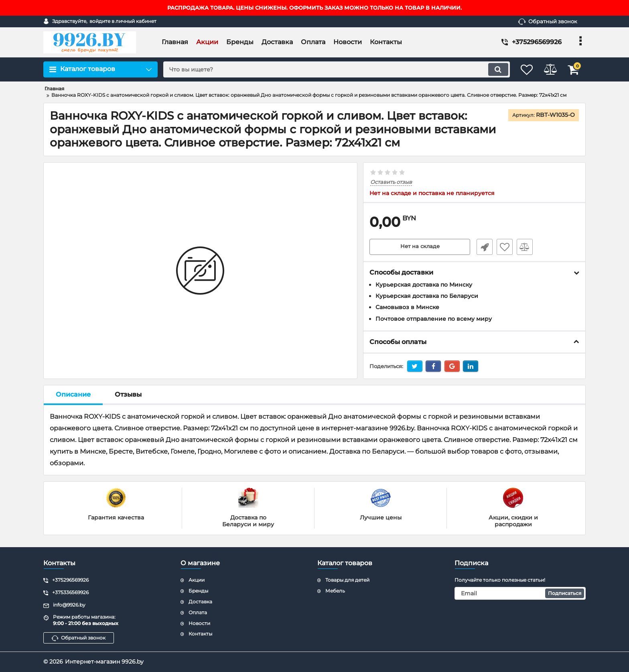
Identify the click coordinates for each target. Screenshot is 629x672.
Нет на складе (420, 247)
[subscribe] (520, 593)
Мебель (335, 591)
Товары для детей (347, 580)
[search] (330, 69)
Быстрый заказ (482, 247)
